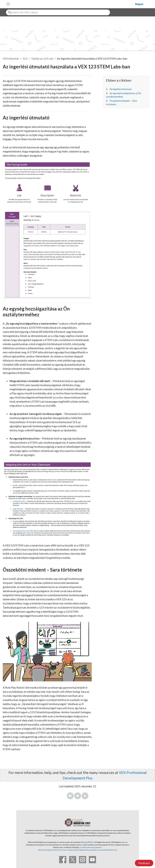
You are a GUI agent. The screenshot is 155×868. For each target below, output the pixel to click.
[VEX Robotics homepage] (73, 4)
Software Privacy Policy (88, 850)
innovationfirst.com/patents (91, 847)
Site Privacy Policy (45, 850)
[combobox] (58, 12)
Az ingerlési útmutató (121, 89)
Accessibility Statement (108, 850)
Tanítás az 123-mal (42, 58)
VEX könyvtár (11, 58)
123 (25, 58)
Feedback (144, 863)
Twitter (78, 796)
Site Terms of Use (60, 850)
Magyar (139, 4)
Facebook (70, 796)
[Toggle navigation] (8, 4)
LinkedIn (85, 796)
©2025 (91, 842)
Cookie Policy (73, 850)
